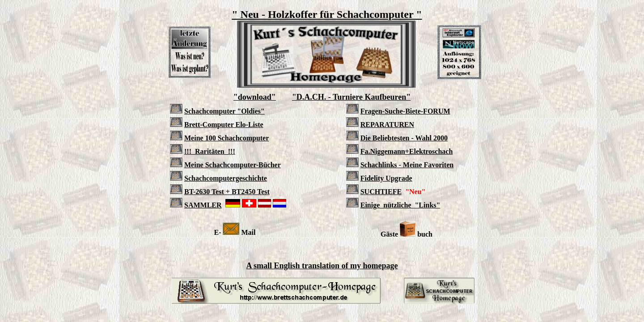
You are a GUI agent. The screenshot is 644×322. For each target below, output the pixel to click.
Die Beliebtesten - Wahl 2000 (404, 138)
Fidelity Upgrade (386, 178)
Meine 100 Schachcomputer (227, 138)
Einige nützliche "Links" (400, 205)
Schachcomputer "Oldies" (225, 111)
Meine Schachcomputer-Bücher (233, 165)
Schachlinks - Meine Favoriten (407, 165)
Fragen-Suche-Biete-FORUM (405, 111)
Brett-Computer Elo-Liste (224, 125)
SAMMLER (203, 205)
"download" (255, 97)
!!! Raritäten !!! (210, 151)
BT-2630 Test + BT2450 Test (227, 192)
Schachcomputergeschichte (226, 178)
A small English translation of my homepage (322, 266)
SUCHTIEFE (381, 192)
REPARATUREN (387, 125)
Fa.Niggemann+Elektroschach (407, 151)
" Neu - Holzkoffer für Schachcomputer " (327, 14)
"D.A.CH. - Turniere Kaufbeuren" (351, 97)
